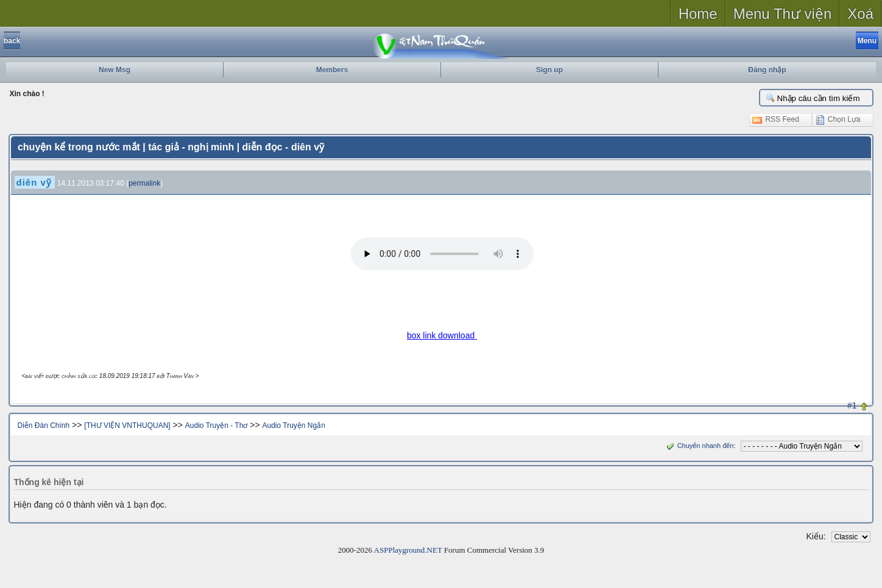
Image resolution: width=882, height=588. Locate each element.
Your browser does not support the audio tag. (442, 254)
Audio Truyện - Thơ (217, 425)
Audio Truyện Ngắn (293, 425)
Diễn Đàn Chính (43, 425)
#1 (852, 405)
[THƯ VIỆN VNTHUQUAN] (127, 425)
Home (698, 14)
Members (332, 70)
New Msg (115, 70)
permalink (144, 183)
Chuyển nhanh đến (699, 446)
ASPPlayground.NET (408, 550)
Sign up (549, 70)
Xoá (860, 14)
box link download (442, 335)
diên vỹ (34, 182)
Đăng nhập (767, 70)
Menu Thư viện (783, 14)
